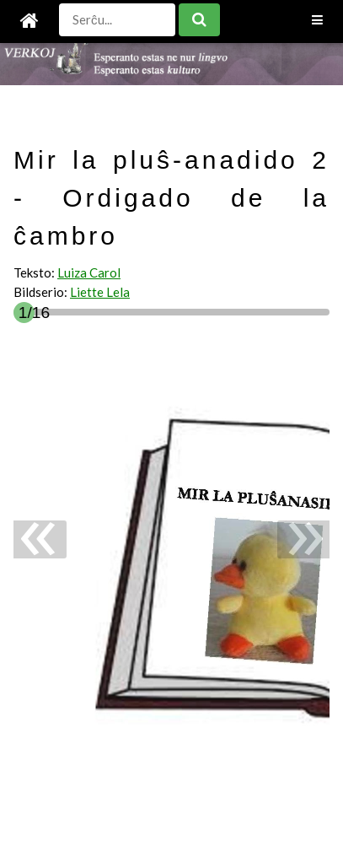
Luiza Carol (89, 272)
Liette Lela (100, 292)
